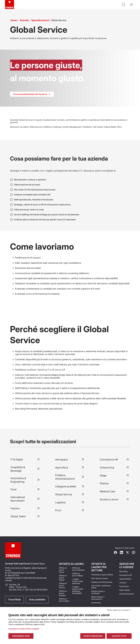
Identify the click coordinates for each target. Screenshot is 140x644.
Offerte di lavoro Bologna (63, 593)
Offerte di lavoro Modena (78, 569)
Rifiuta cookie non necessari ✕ (119, 610)
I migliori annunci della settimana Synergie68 (78, 590)
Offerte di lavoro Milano (78, 575)
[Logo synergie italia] (10, 4)
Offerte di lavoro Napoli (63, 578)
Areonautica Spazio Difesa (102, 575)
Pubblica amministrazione (102, 582)
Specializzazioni (40, 20)
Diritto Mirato (125, 590)
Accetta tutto (119, 636)
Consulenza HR (126, 575)
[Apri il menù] (131, 4)
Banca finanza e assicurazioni (98, 598)
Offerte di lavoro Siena (64, 600)
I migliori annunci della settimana (78, 581)
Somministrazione (127, 594)
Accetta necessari (93, 636)
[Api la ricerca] (123, 4)
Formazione (96, 603)
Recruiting (123, 571)
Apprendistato (125, 579)
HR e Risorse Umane (100, 578)
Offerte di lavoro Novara (63, 585)
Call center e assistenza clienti (101, 587)
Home (14, 20)
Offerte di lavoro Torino (63, 570)
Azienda (24, 20)
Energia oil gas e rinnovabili (98, 592)
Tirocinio (123, 583)
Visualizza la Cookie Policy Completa (24, 629)
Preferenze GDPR (21, 636)
